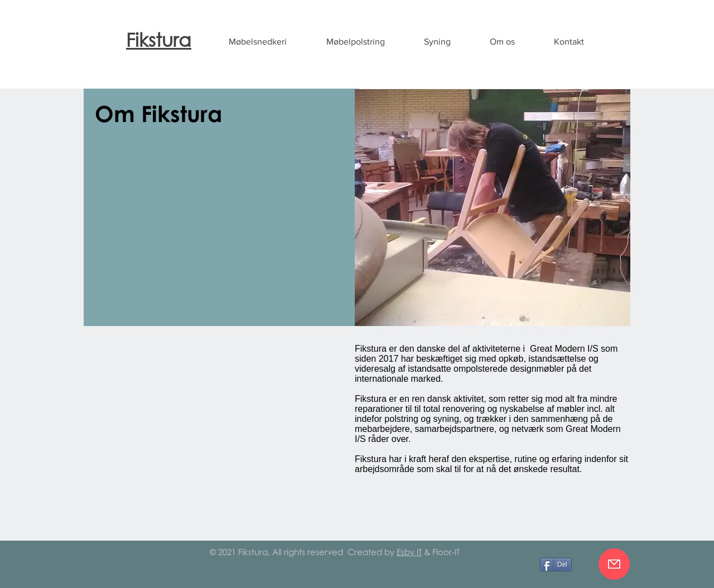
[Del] (556, 565)
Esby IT (409, 552)
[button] (257, 42)
